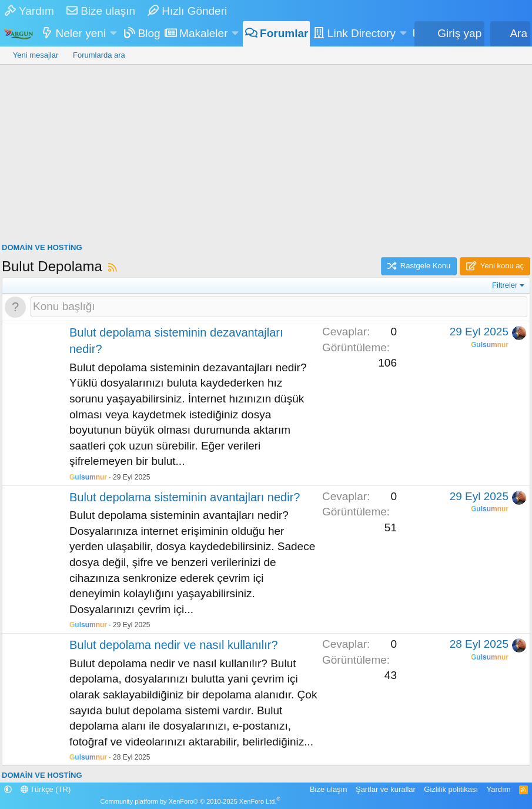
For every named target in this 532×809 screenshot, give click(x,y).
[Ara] (510, 34)
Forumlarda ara (99, 55)
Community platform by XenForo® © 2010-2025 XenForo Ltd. (190, 801)
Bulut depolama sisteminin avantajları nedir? (185, 497)
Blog (149, 33)
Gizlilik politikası (451, 789)
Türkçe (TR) (46, 789)
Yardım (29, 11)
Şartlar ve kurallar (386, 789)
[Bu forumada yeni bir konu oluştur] (279, 307)
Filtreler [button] (505, 285)
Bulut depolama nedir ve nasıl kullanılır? (174, 645)
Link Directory (362, 33)
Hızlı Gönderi (187, 11)
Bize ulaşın (101, 11)
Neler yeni (81, 33)
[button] (113, 34)
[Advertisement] (266, 153)
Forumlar (284, 33)
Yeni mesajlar (36, 55)
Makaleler (203, 33)
